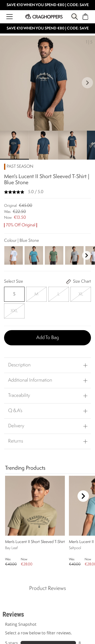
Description (19, 365)
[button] (87, 83)
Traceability (19, 396)
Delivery (16, 426)
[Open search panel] (74, 17)
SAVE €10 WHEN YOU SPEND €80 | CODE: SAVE (48, 5)
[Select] (14, 294)
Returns (16, 441)
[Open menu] (9, 17)
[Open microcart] (86, 17)
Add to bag (48, 338)
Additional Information (30, 380)
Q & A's (15, 411)
